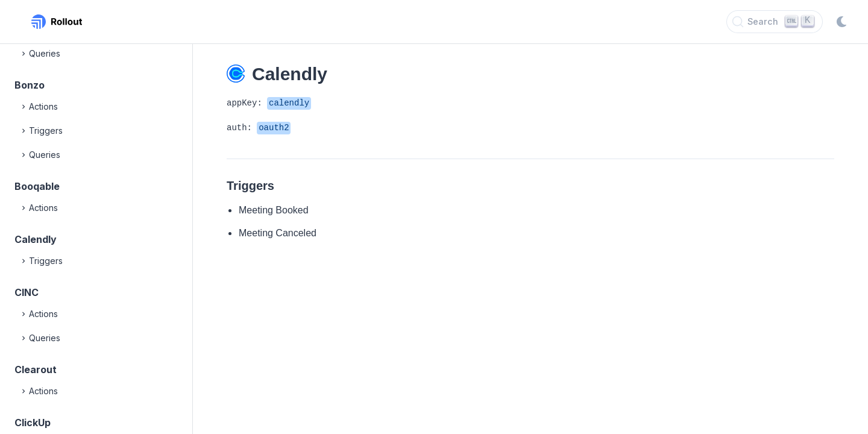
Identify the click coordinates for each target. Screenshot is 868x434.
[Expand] (24, 54)
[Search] (775, 22)
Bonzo (30, 85)
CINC (27, 292)
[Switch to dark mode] (841, 22)
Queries (40, 54)
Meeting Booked (274, 210)
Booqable (37, 186)
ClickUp (33, 423)
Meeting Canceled (278, 233)
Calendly (36, 239)
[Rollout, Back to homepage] (57, 22)
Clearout (36, 370)
